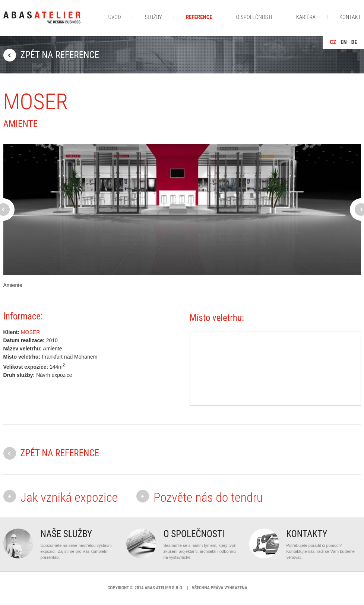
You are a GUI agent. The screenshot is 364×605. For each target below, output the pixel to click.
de (354, 42)
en (344, 42)
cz (333, 42)
